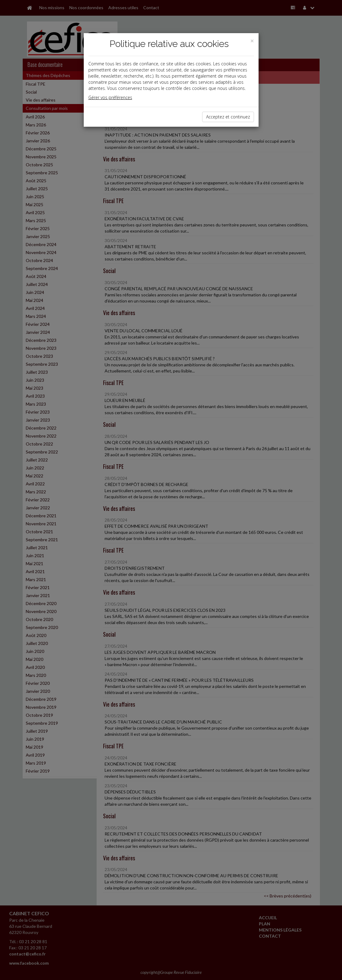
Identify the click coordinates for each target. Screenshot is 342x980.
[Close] (252, 41)
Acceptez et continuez (228, 117)
